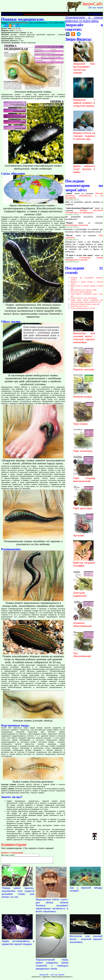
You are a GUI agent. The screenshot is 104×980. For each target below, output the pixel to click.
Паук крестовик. (83, 507)
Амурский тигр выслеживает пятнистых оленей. (46, 14)
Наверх (95, 836)
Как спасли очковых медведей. (81, 292)
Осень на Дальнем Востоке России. (83, 308)
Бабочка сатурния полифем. (84, 563)
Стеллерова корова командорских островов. (84, 259)
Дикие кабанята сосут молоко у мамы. (84, 168)
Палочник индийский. (83, 593)
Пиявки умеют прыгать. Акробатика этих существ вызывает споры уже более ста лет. (18, 894)
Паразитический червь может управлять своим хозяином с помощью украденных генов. (52, 965)
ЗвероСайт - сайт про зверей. (52, 976)
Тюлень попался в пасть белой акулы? (84, 298)
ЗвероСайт (92, 4)
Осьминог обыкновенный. (83, 623)
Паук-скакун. (83, 422)
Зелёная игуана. (83, 395)
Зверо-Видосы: (12, 14)
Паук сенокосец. (83, 450)
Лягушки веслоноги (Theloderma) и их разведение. (84, 196)
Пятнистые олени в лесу (79, 306)
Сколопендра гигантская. (77, 225)
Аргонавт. (83, 534)
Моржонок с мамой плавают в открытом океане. (84, 101)
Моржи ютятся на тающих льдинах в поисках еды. (84, 135)
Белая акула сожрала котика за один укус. (85, 304)
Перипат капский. (84, 368)
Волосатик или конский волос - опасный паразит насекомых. (84, 336)
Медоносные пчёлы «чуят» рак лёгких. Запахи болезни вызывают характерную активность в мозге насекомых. (52, 907)
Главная (94, 14)
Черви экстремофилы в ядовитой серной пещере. (18, 944)
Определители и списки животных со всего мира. (84, 19)
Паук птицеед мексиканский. (84, 478)
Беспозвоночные (18, 23)
